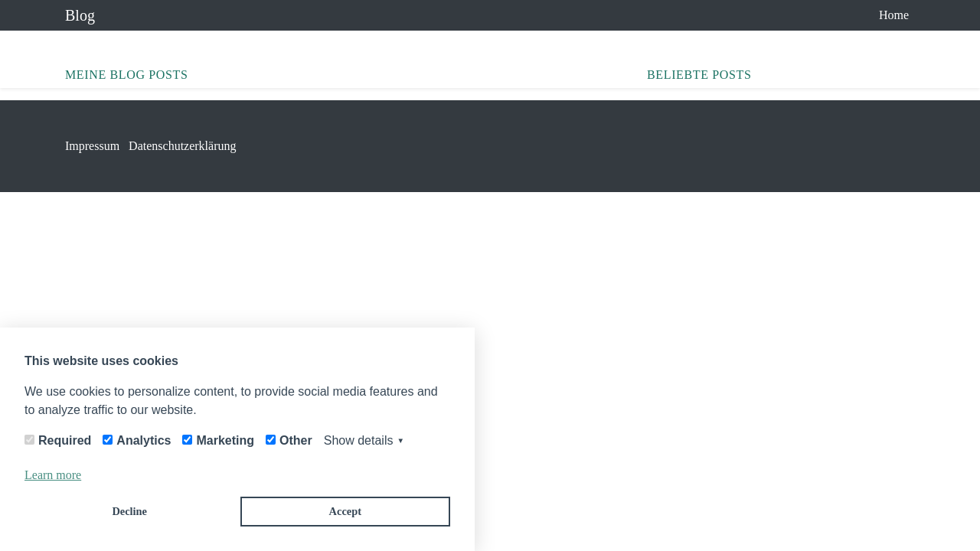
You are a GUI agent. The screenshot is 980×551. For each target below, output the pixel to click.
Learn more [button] (53, 475)
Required (65, 440)
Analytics (144, 440)
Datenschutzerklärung (182, 146)
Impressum (92, 146)
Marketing (225, 440)
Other (296, 440)
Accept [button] (345, 511)
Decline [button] (129, 511)
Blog (80, 15)
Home (894, 15)
